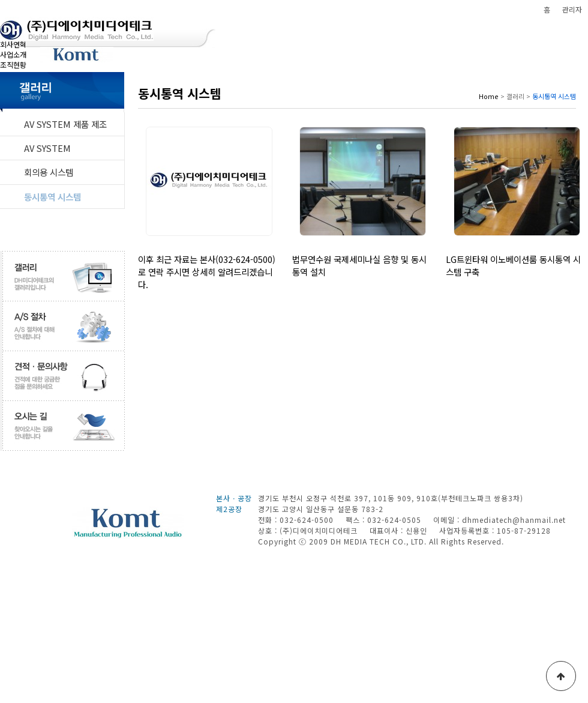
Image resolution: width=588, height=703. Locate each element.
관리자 (572, 9)
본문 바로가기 (0, 0)
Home (489, 96)
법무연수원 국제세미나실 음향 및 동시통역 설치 (359, 265)
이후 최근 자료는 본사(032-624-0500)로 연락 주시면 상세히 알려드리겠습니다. (207, 272)
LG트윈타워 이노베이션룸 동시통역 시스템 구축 (513, 265)
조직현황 (13, 65)
